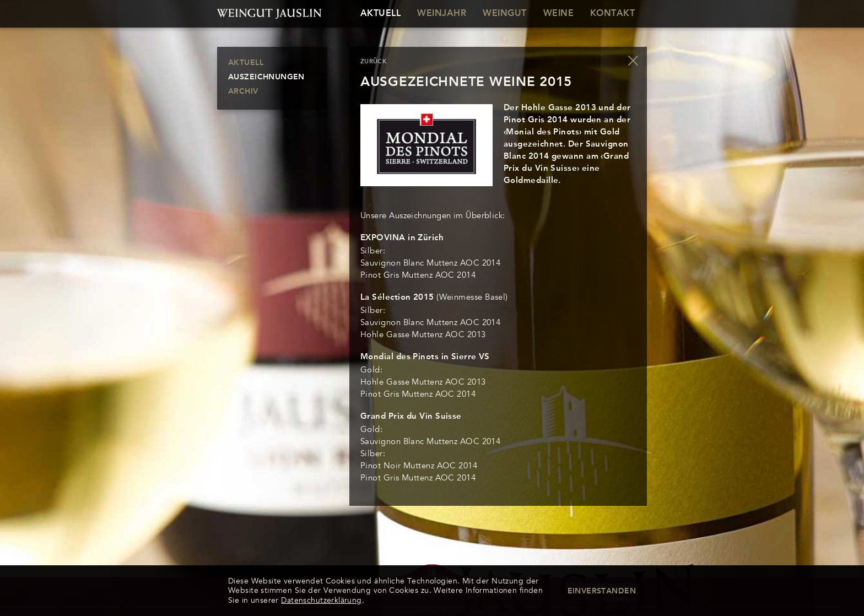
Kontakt (612, 14)
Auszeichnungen (266, 77)
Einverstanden (602, 591)
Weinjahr (442, 14)
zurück (374, 62)
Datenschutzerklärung (321, 600)
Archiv (243, 91)
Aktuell (380, 14)
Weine (558, 14)
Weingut (504, 14)
